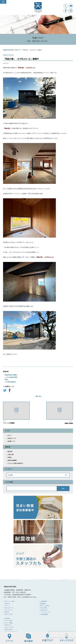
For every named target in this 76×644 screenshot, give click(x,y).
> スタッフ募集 (8, 623)
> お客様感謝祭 (44, 614)
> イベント (7, 606)
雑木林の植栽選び (12, 460)
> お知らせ (7, 604)
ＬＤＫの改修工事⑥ (11, 377)
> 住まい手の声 (8, 614)
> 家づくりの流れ (44, 606)
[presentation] (62, 635)
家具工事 (10, 451)
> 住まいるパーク (9, 608)
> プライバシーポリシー (11, 631)
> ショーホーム (8, 610)
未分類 (9, 441)
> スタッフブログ (9, 627)
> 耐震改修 (42, 604)
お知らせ (10, 438)
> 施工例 (6, 612)
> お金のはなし (44, 610)
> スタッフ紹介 (8, 621)
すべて (9, 435)
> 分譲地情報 (43, 601)
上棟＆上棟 (11, 454)
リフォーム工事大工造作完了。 (16, 463)
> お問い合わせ (8, 629)
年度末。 (10, 457)
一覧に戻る (38, 396)
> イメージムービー (45, 612)
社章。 (7, 380)
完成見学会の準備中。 (12, 375)
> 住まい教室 (43, 608)
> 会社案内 (7, 619)
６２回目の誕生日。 (11, 382)
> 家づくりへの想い (9, 601)
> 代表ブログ (7, 625)
